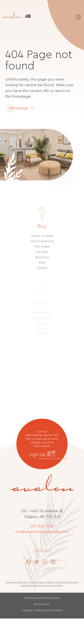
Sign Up (42, 454)
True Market (55, 610)
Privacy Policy (42, 604)
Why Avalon (42, 250)
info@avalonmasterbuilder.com (42, 532)
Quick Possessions (42, 245)
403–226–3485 (42, 526)
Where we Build (42, 240)
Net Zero (42, 256)
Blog (42, 266)
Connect (42, 551)
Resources (42, 261)
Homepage (19, 108)
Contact (42, 271)
